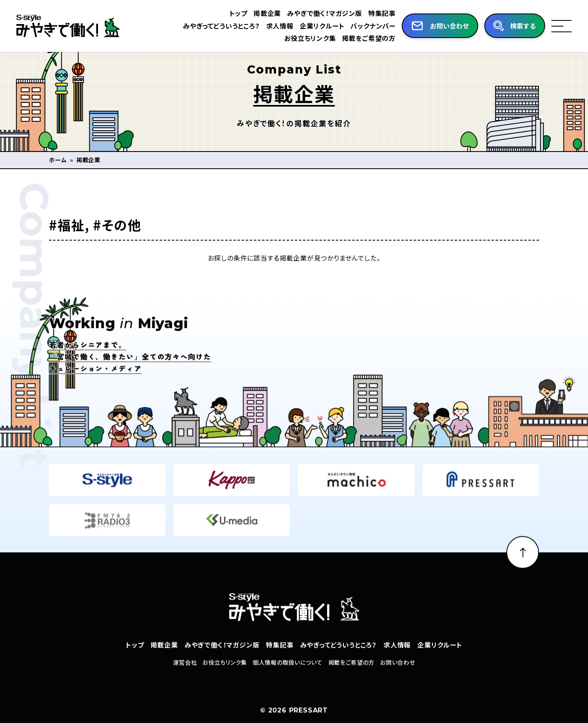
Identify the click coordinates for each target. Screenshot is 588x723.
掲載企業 (267, 13)
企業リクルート (322, 26)
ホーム (58, 160)
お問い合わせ (398, 677)
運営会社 (185, 677)
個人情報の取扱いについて (287, 677)
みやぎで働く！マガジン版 (325, 13)
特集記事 (382, 13)
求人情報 (280, 26)
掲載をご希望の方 (369, 38)
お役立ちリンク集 (310, 38)
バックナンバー (373, 26)
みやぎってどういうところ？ (221, 26)
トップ (238, 13)
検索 (523, 26)
